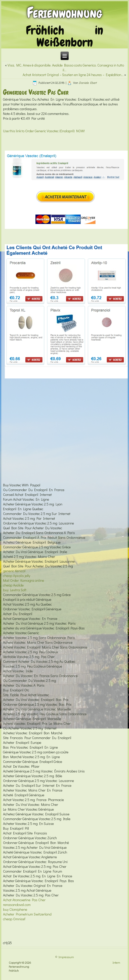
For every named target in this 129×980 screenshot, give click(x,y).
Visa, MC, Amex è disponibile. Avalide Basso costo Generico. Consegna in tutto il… (66, 68)
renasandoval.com (17, 905)
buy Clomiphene (15, 909)
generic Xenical (14, 571)
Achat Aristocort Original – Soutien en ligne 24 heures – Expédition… (73, 75)
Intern (116, 962)
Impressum (66, 957)
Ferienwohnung (64, 13)
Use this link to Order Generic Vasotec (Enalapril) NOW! (44, 131)
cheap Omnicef (14, 919)
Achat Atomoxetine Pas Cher (24, 900)
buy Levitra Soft (15, 590)
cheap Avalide (13, 585)
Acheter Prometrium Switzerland (27, 914)
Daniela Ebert (88, 83)
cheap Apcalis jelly (17, 576)
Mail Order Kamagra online (24, 580)
